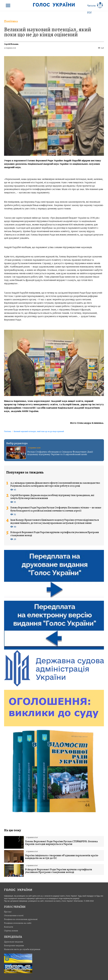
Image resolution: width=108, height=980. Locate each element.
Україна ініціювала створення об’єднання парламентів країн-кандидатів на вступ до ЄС (62, 857)
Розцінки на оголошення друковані (21, 919)
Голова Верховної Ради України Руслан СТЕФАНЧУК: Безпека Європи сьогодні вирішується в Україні (61, 843)
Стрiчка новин (11, 931)
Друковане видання (14, 942)
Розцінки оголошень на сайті (18, 923)
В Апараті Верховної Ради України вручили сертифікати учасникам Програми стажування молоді (55, 534)
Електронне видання (14, 945)
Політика (11, 21)
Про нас (8, 912)
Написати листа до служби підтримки (22, 949)
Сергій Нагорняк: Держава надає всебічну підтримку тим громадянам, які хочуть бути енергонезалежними (52, 497)
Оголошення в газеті (14, 915)
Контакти (9, 927)
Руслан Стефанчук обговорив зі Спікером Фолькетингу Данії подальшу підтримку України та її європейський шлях (60, 453)
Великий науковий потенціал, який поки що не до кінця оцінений (48, 32)
